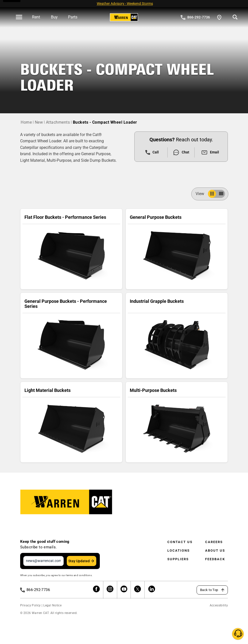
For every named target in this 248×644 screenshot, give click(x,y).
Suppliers (178, 559)
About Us (215, 551)
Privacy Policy (30, 605)
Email (210, 152)
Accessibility (219, 605)
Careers (214, 542)
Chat (181, 152)
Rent (36, 17)
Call (152, 152)
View (202, 194)
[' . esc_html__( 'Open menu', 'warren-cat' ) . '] (19, 17)
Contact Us (180, 542)
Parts (73, 17)
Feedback (215, 559)
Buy (54, 17)
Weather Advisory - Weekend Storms (125, 4)
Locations (179, 551)
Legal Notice (52, 605)
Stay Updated (79, 561)
